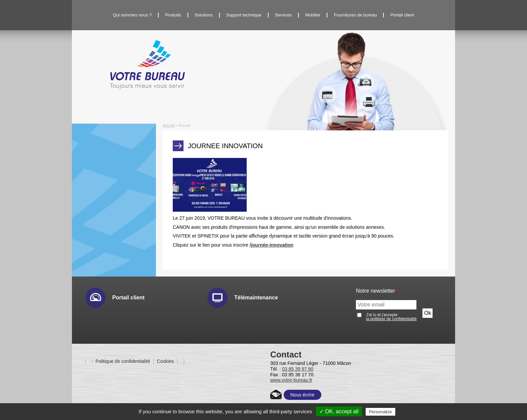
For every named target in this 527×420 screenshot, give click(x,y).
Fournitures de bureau (355, 15)
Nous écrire (302, 395)
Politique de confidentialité (123, 361)
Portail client (402, 15)
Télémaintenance (256, 298)
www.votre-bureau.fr (291, 380)
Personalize (380, 412)
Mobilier (313, 15)
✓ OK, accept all (339, 411)
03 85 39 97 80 (298, 369)
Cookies (166, 361)
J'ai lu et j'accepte (391, 317)
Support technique (244, 15)
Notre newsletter (377, 291)
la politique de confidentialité (391, 319)
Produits (173, 15)
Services (283, 15)
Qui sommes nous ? (132, 15)
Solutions (204, 15)
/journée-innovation (272, 245)
